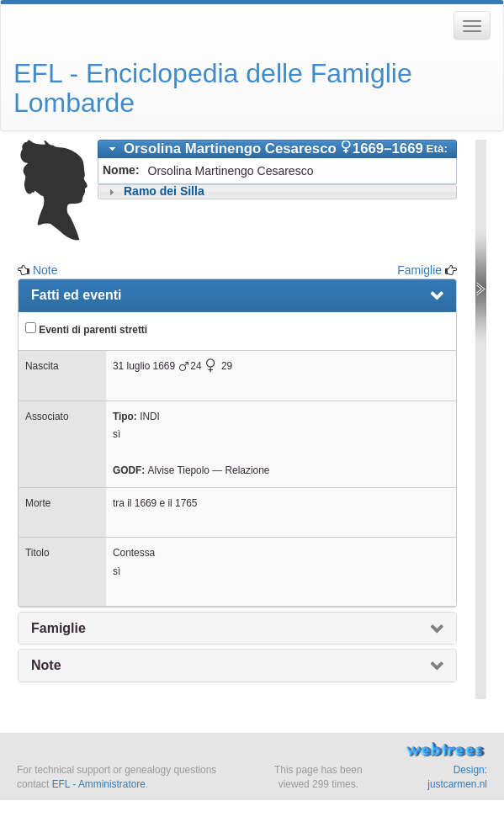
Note (45, 270)
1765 (186, 503)
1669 (146, 503)
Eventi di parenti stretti (86, 329)
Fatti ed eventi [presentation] (77, 295)
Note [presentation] (46, 665)
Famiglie (419, 270)
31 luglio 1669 (144, 366)
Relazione (247, 470)
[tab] (277, 149)
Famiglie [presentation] (58, 628)
